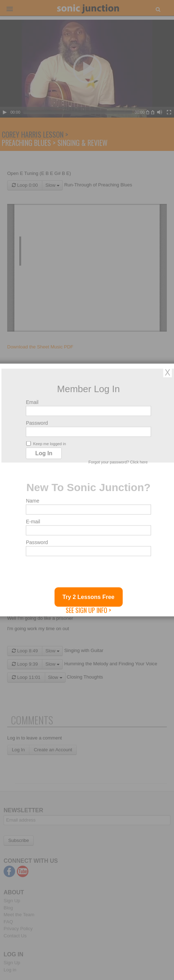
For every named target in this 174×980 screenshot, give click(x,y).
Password (37, 423)
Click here (139, 462)
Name (32, 501)
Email (32, 402)
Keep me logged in (46, 444)
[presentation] (80, 574)
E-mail (33, 522)
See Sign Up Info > (88, 610)
